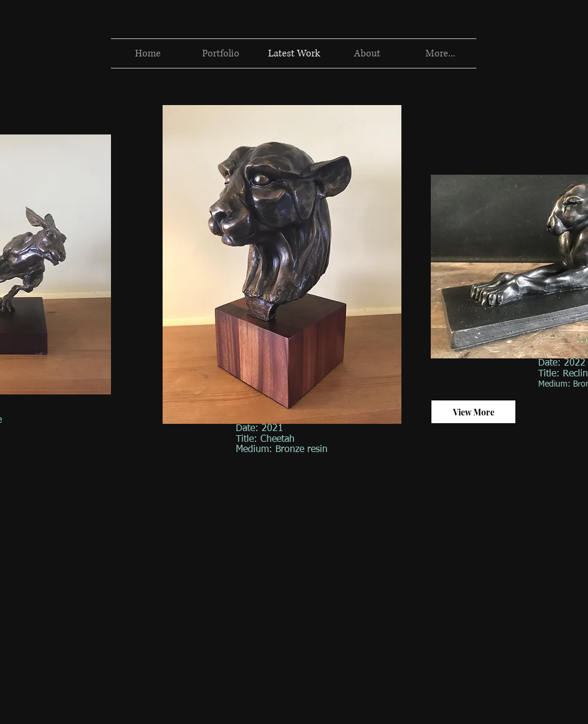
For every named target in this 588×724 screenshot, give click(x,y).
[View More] (473, 412)
